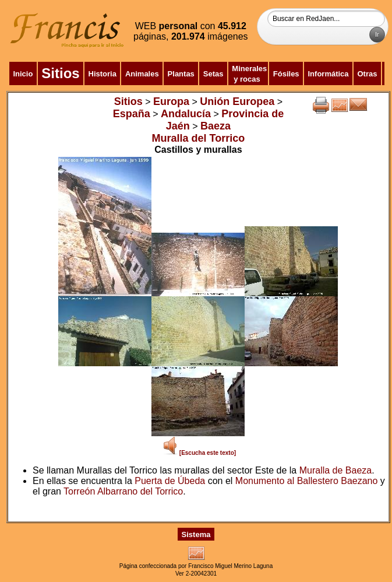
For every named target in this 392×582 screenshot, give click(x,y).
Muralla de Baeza (336, 470)
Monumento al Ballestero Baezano (307, 481)
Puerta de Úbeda (170, 481)
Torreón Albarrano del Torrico (123, 491)
